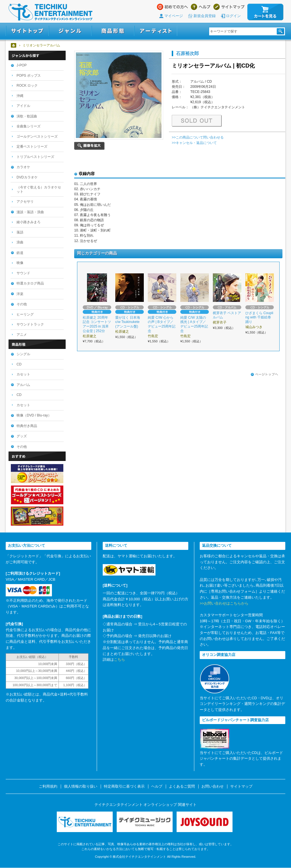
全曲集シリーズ (29, 126)
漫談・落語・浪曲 (30, 212)
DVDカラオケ (27, 177)
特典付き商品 (27, 426)
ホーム (14, 45)
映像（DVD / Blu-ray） (34, 415)
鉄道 (20, 253)
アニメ (22, 335)
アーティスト (156, 31)
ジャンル (70, 31)
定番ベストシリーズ (32, 147)
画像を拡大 (89, 146)
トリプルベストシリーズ (35, 157)
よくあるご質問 (182, 786)
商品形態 (113, 31)
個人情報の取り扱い (81, 786)
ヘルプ (201, 7)
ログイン (233, 16)
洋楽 (20, 294)
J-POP (22, 65)
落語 (20, 232)
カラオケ (23, 167)
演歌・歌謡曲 (27, 116)
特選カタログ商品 (30, 283)
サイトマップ (229, 7)
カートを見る (265, 12)
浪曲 (20, 242)
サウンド (23, 273)
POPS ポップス (29, 76)
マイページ (174, 16)
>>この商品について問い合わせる (198, 137)
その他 (22, 304)
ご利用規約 (48, 786)
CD (19, 364)
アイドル (23, 106)
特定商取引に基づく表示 (124, 786)
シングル (23, 354)
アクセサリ (25, 202)
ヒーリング (25, 314)
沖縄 (20, 96)
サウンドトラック (30, 324)
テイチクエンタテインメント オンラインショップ (50, 12)
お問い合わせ (213, 786)
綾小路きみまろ (29, 222)
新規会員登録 (205, 16)
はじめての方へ (172, 7)
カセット (23, 374)
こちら (119, 659)
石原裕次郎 (187, 53)
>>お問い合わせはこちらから (224, 603)
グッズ (22, 436)
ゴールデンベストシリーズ (37, 137)
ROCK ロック (27, 86)
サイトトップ (27, 31)
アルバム (23, 385)
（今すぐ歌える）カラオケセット (39, 189)
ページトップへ (264, 375)
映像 (20, 263)
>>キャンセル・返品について (194, 143)
